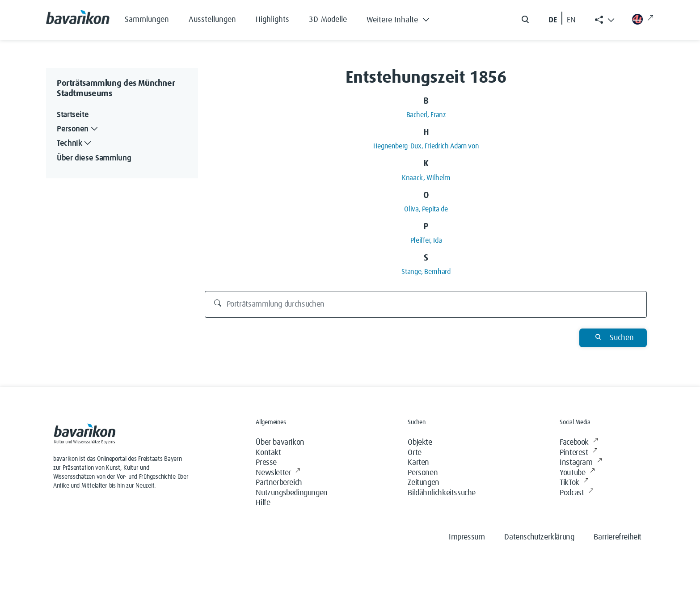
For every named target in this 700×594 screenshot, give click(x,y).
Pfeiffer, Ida (426, 240)
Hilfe (263, 503)
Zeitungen (423, 483)
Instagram (581, 463)
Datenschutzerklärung (539, 537)
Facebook (579, 443)
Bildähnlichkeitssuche (442, 493)
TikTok (574, 483)
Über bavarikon (280, 442)
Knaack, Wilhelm (426, 178)
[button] (405, 18)
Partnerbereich (279, 483)
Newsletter (278, 473)
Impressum (467, 537)
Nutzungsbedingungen (291, 493)
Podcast (576, 493)
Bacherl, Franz (426, 115)
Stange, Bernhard (426, 272)
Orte (414, 453)
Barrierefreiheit (618, 537)
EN (571, 20)
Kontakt (268, 453)
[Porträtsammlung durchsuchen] (426, 304)
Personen (423, 473)
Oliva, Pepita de (426, 209)
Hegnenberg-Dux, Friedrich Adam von (426, 146)
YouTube (577, 473)
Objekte (420, 442)
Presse (266, 463)
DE (553, 20)
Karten (418, 463)
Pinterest (578, 453)
